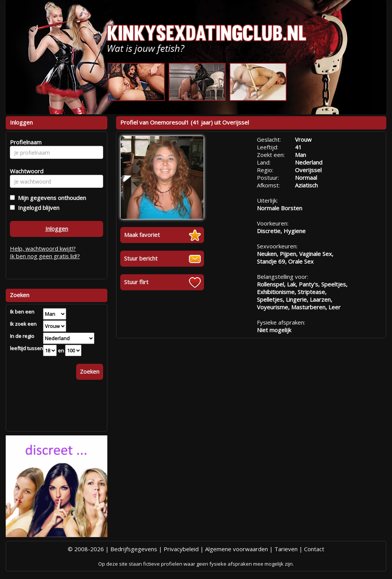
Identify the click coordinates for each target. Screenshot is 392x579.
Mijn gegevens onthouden (50, 198)
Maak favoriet (142, 235)
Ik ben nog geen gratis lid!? (45, 256)
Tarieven (286, 549)
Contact (314, 549)
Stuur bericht (141, 258)
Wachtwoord (25, 171)
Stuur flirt (136, 282)
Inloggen (57, 229)
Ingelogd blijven (37, 208)
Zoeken (90, 371)
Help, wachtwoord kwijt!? (43, 248)
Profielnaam (25, 142)
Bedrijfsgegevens (134, 549)
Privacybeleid (181, 549)
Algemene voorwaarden (237, 549)
